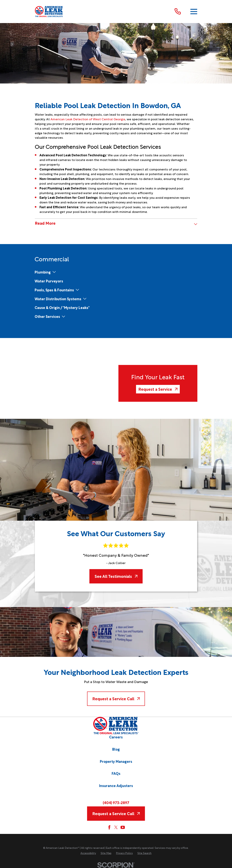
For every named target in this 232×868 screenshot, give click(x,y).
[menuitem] (43, 272)
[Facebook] (109, 827)
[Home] (49, 12)
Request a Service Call (116, 699)
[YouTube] (123, 827)
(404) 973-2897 (116, 802)
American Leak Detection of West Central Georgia (88, 119)
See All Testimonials (116, 576)
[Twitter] (116, 827)
